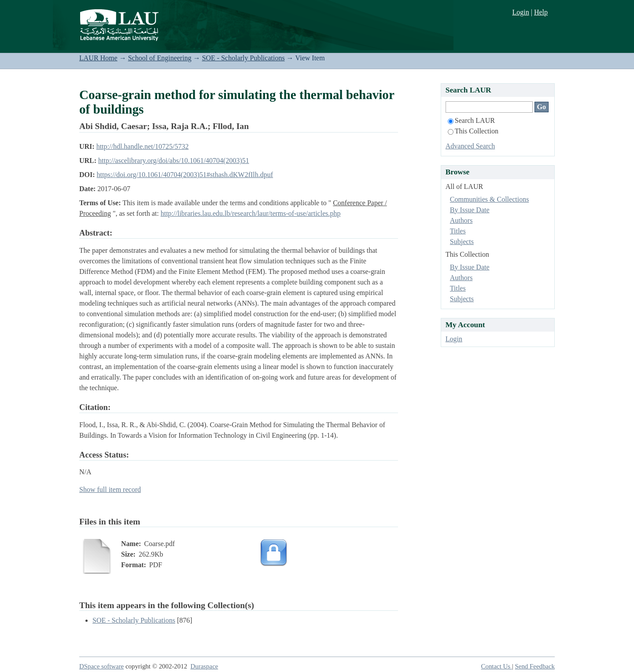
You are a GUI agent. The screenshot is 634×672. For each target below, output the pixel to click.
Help (541, 12)
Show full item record (110, 489)
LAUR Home (98, 58)
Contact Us (497, 666)
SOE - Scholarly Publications (243, 58)
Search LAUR (471, 120)
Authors (461, 220)
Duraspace (205, 666)
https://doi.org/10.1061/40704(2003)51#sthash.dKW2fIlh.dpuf (185, 175)
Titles (458, 231)
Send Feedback (535, 666)
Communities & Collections (490, 199)
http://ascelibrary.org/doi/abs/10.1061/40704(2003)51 (174, 161)
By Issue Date (470, 210)
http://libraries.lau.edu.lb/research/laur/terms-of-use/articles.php (251, 213)
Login (520, 12)
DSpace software (101, 666)
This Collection (473, 131)
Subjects (462, 242)
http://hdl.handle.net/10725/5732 (143, 146)
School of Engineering (160, 58)
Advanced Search (470, 146)
